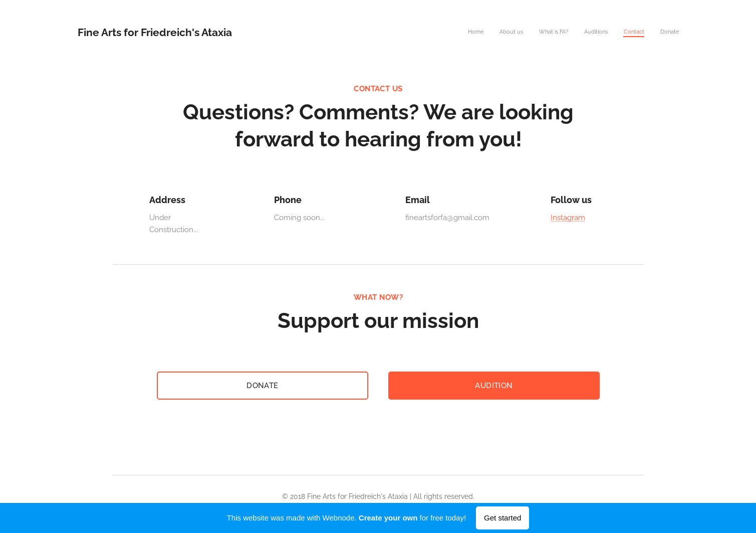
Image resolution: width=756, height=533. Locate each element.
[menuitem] (601, 33)
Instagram (568, 218)
